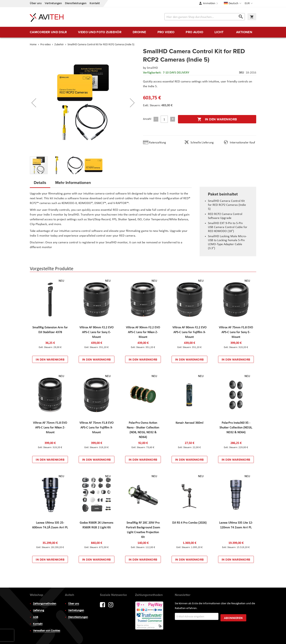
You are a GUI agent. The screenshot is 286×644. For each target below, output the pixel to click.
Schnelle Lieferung (202, 143)
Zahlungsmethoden (45, 604)
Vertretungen (53, 3)
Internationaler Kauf (242, 143)
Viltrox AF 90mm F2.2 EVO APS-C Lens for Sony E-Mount (97, 332)
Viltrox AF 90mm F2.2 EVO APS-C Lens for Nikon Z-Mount (143, 332)
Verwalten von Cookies (47, 631)
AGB (36, 617)
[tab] (40, 184)
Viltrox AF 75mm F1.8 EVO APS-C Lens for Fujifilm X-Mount (97, 428)
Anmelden (209, 3)
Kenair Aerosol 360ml (189, 423)
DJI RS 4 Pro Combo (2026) (189, 523)
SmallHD (152, 68)
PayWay (150, 616)
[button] (249, 4)
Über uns (36, 3)
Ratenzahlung (157, 143)
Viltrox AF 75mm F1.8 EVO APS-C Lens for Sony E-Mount (236, 332)
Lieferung (39, 611)
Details (40, 182)
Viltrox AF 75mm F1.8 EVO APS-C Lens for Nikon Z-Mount (50, 428)
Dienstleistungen (76, 3)
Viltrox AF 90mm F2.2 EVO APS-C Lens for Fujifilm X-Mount (189, 332)
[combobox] (205, 17)
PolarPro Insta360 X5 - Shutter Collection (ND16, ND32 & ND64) (236, 428)
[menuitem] (48, 32)
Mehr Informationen (73, 182)
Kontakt (95, 3)
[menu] (143, 32)
